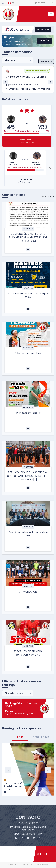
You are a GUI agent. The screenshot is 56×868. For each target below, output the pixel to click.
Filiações (45, 41)
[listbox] (37, 71)
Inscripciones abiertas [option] (37, 71)
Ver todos (46, 61)
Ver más (48, 196)
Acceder (43, 29)
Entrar (40, 3)
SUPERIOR (44, 854)
